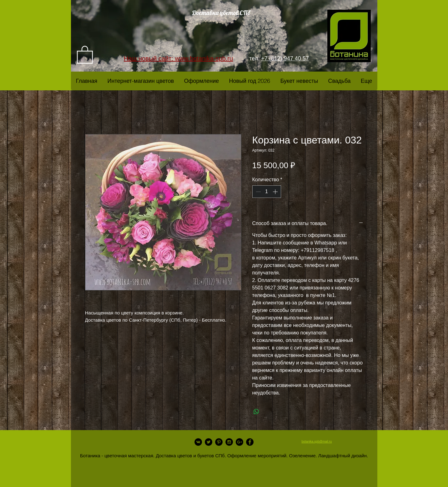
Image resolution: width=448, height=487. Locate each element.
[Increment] (276, 192)
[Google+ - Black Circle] (239, 442)
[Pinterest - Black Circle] (219, 442)
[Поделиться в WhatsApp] (256, 412)
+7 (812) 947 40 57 (285, 58)
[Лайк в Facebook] (130, 452)
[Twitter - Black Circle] (209, 442)
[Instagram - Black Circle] (229, 442)
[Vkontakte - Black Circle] (198, 442)
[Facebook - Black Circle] (250, 442)
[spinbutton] (267, 192)
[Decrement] (258, 192)
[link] (85, 54)
